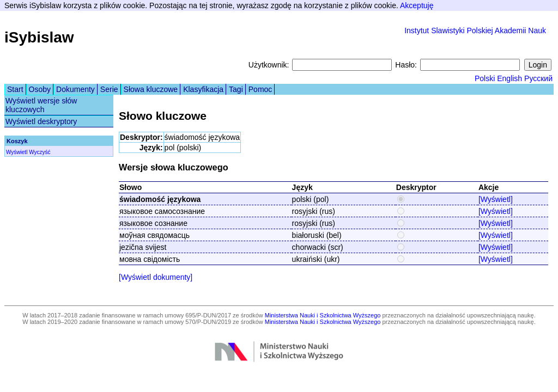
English (510, 78)
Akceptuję (417, 5)
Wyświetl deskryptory (41, 121)
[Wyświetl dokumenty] (156, 277)
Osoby (40, 89)
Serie (109, 89)
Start (15, 89)
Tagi (236, 89)
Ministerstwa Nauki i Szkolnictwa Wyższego (323, 315)
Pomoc (260, 89)
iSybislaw (39, 37)
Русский (538, 78)
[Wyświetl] (496, 199)
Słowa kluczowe (151, 89)
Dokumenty (75, 89)
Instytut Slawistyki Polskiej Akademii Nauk (475, 30)
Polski (485, 78)
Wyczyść (40, 152)
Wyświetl (17, 152)
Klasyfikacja (203, 89)
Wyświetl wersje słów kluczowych (41, 105)
